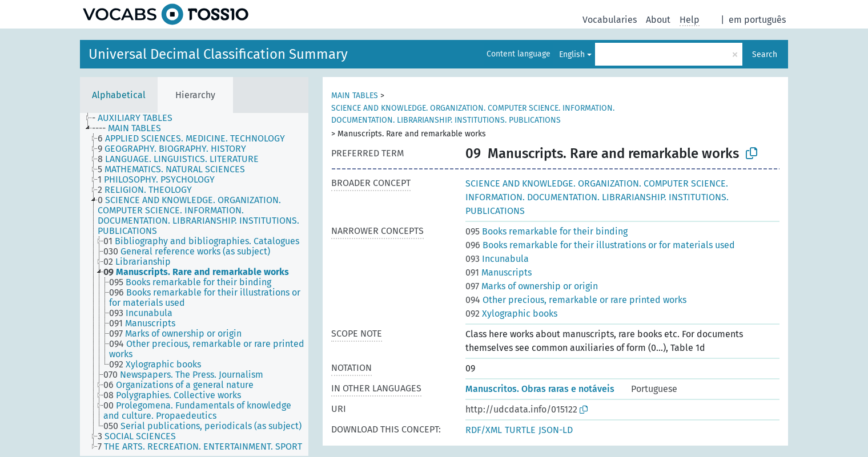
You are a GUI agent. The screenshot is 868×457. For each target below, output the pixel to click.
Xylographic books (511, 314)
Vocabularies (610, 20)
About (658, 20)
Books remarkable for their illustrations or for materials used (600, 245)
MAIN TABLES (355, 96)
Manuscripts (499, 272)
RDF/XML (484, 430)
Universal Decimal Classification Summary (218, 54)
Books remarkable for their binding (546, 231)
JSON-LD (556, 430)
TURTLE (520, 430)
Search (765, 54)
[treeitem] (137, 118)
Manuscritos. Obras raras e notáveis (540, 389)
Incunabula (497, 259)
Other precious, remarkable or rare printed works (576, 300)
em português (757, 20)
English (572, 54)
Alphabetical (119, 95)
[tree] (194, 284)
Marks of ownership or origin (532, 286)
